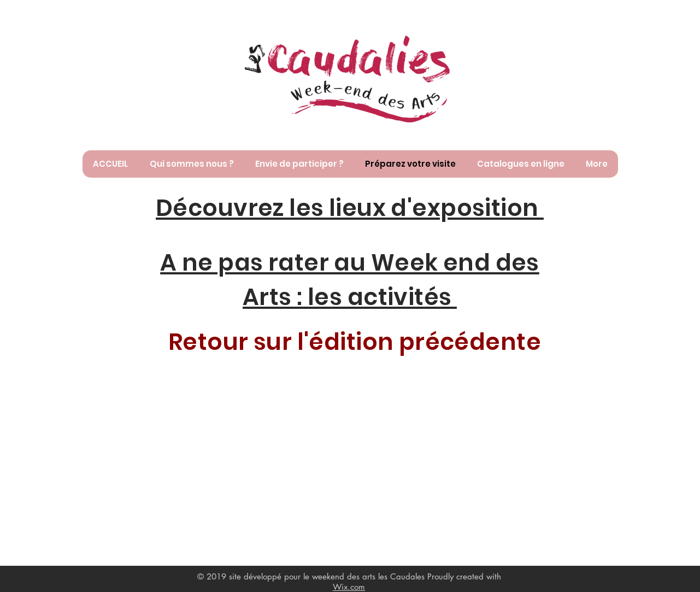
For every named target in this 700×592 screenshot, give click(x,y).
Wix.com (349, 587)
